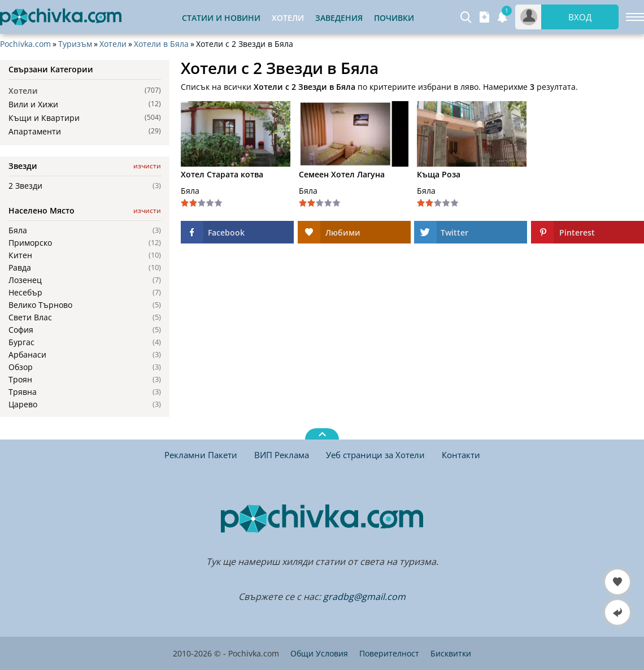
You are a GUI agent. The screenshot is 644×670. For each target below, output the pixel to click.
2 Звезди (25, 186)
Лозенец (25, 280)
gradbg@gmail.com (364, 597)
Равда (20, 268)
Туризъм (75, 44)
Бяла (18, 230)
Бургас (21, 342)
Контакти (461, 455)
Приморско (30, 243)
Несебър (25, 293)
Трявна (23, 392)
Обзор (21, 367)
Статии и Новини (221, 18)
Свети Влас (30, 317)
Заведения (339, 18)
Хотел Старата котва (222, 175)
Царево (23, 404)
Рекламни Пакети (201, 455)
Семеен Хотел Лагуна (342, 175)
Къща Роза (439, 175)
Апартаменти (35, 131)
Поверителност (389, 653)
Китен (20, 255)
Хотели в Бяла (161, 44)
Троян (20, 380)
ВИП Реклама (282, 455)
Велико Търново (40, 305)
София (21, 330)
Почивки (394, 18)
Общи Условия (319, 653)
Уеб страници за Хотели (375, 455)
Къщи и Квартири (44, 118)
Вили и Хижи (33, 104)
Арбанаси (27, 355)
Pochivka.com (25, 44)
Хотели (113, 44)
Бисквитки (451, 653)
